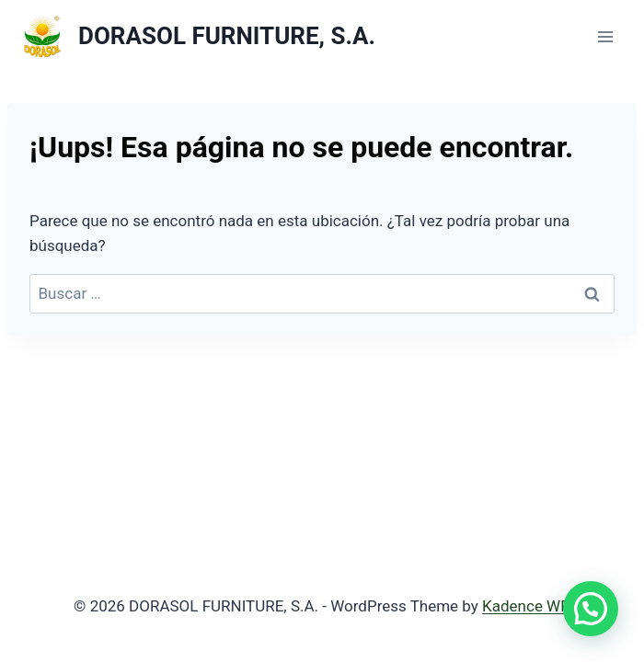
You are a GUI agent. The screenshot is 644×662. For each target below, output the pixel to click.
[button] (591, 609)
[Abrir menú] (605, 36)
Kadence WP (526, 606)
